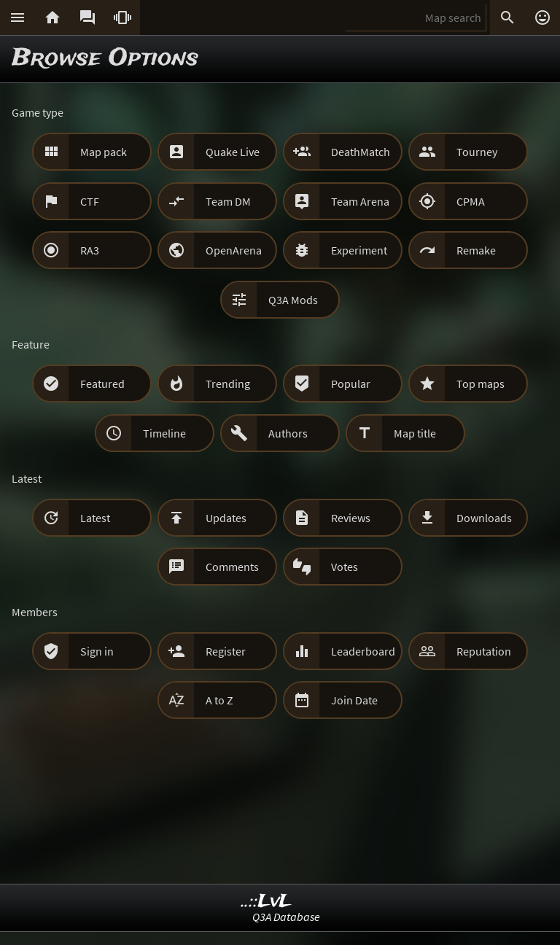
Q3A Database (286, 917)
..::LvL (267, 902)
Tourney (477, 152)
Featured (102, 384)
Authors (288, 433)
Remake (476, 250)
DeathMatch (361, 152)
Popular (351, 384)
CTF (90, 201)
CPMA (471, 201)
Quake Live (233, 152)
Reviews (351, 518)
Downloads (484, 518)
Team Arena (360, 201)
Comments (232, 567)
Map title (415, 433)
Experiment (359, 250)
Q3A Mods (293, 300)
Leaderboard (363, 651)
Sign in (97, 651)
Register (226, 651)
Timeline (164, 433)
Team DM (228, 201)
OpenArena (234, 250)
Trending (228, 384)
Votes (345, 567)
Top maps (481, 384)
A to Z (219, 700)
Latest (95, 518)
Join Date (354, 700)
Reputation (484, 651)
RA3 (90, 250)
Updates (226, 518)
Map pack (104, 152)
